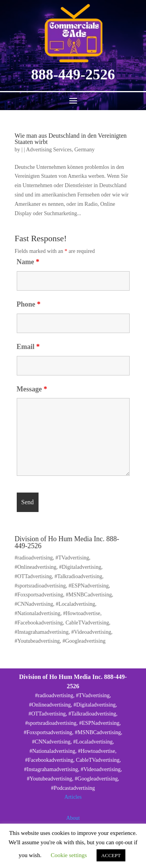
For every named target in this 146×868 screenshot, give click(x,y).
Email (28, 347)
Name (28, 262)
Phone (29, 304)
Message (32, 389)
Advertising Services (49, 150)
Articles (73, 797)
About (73, 818)
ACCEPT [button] (111, 855)
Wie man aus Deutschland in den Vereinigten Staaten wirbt (71, 139)
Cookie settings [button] (69, 855)
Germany (84, 150)
